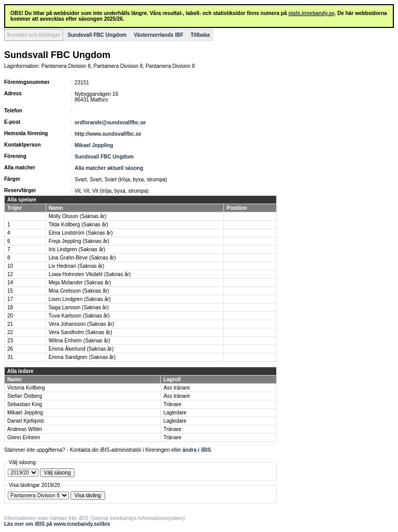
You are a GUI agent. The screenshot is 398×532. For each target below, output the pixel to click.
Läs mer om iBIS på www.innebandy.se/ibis (57, 524)
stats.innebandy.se (311, 13)
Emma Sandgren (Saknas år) (82, 357)
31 (10, 357)
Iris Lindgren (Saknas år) (77, 249)
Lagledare (175, 413)
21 (10, 324)
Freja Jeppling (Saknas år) (79, 241)
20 (10, 316)
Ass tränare (176, 388)
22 (10, 332)
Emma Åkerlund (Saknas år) (81, 349)
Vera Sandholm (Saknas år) (81, 332)
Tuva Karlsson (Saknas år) (79, 316)
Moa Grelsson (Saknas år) (79, 291)
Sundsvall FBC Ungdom (97, 35)
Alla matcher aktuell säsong (109, 168)
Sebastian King (25, 404)
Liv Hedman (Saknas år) (77, 266)
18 (10, 307)
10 (10, 266)
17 (10, 299)
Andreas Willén (25, 429)
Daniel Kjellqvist (26, 421)
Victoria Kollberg (26, 388)
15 (10, 291)
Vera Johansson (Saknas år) (81, 324)
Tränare (172, 404)
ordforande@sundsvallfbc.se (110, 123)
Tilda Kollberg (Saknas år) (79, 225)
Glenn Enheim (24, 437)
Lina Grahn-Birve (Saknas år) (82, 258)
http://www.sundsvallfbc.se (108, 134)
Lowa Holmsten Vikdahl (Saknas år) (90, 274)
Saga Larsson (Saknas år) (79, 307)
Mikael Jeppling (94, 145)
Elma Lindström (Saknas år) (81, 233)
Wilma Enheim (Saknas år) (80, 341)
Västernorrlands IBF (159, 35)
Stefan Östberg (25, 396)
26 (10, 349)
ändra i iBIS (197, 450)
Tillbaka (200, 35)
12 (10, 274)
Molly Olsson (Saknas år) (78, 216)
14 (10, 283)
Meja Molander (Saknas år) (80, 283)
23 (10, 341)
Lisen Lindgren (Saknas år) (80, 299)
